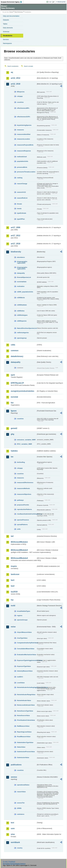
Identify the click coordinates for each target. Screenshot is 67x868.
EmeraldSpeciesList (24, 277)
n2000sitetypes (22, 315)
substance (21, 814)
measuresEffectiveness (25, 483)
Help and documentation (11, 16)
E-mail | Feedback (9, 862)
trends (19, 209)
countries (20, 102)
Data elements (8, 28)
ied (12, 536)
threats (20, 204)
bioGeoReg (21, 462)
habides (14, 451)
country (20, 848)
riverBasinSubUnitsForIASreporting (27, 514)
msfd (13, 606)
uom (13, 828)
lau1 (13, 580)
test (12, 823)
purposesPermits (23, 505)
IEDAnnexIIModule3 (19, 550)
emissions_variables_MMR (26, 440)
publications (16, 765)
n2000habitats (22, 305)
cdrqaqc (20, 96)
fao (12, 403)
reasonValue (21, 792)
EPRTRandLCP (17, 383)
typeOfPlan (21, 219)
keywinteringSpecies (24, 125)
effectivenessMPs (23, 108)
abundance (21, 257)
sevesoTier (21, 803)
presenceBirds (22, 167)
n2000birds (21, 298)
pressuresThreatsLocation (26, 172)
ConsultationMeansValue (26, 649)
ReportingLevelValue (24, 732)
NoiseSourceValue (23, 715)
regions (20, 616)
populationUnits (23, 161)
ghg (12, 434)
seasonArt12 (21, 192)
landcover (15, 574)
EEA (12, 2)
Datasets (6, 20)
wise (13, 834)
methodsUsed (22, 157)
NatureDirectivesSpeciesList (27, 328)
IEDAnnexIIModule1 (19, 542)
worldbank (15, 842)
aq (12, 72)
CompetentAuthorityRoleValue (27, 643)
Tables (5, 24)
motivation (21, 286)
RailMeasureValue (23, 726)
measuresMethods (23, 488)
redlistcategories (23, 333)
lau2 (13, 586)
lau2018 (14, 592)
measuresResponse (24, 151)
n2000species (22, 321)
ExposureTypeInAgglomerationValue (27, 660)
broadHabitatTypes (24, 611)
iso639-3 (20, 677)
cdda (13, 345)
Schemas (6, 32)
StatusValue (21, 747)
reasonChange (22, 184)
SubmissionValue (23, 757)
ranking (20, 178)
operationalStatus (23, 785)
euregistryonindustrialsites (22, 391)
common (15, 351)
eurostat (14, 397)
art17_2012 (16, 236)
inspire (14, 566)
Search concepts (28, 66)
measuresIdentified (24, 134)
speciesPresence (23, 520)
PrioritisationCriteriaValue (26, 720)
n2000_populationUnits (25, 292)
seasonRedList (22, 198)
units (19, 529)
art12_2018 (16, 84)
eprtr (13, 375)
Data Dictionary (19, 12)
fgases (14, 411)
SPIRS (19, 808)
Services (6, 39)
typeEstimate (22, 213)
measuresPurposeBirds (25, 145)
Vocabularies (8, 36)
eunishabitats (22, 282)
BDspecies (21, 92)
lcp (12, 600)
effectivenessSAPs (24, 117)
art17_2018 (16, 244)
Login (50, 2)
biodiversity (16, 252)
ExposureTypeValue (24, 666)
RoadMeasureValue (24, 737)
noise (13, 627)
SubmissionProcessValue (26, 752)
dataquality (21, 273)
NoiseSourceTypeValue (25, 711)
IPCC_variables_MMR (25, 444)
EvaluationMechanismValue (27, 655)
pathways (20, 500)
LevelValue (21, 683)
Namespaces (7, 43)
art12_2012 (16, 78)
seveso (14, 777)
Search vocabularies (13, 66)
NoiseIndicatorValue (24, 700)
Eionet (11, 12)
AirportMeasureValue (24, 632)
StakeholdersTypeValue (25, 742)
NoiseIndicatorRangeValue (26, 695)
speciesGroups (22, 620)
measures (20, 130)
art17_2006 (16, 227)
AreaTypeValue (22, 638)
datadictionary (17, 356)
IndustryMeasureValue (25, 671)
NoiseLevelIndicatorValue (26, 705)
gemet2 (14, 428)
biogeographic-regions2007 (22, 262)
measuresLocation (23, 139)
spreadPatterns (22, 525)
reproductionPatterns (24, 509)
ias (12, 457)
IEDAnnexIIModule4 (19, 558)
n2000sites (21, 311)
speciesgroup (22, 338)
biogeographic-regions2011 (22, 268)
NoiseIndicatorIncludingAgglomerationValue (27, 687)
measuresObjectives (24, 494)
